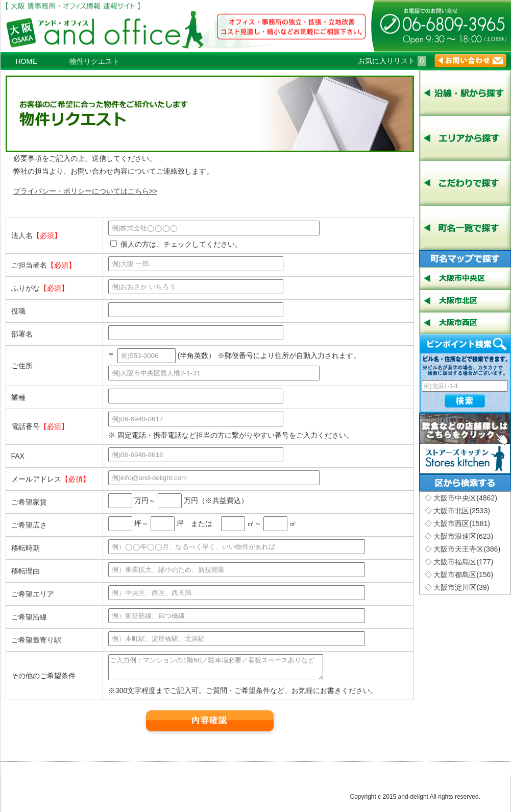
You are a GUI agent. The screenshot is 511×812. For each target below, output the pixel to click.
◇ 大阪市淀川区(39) (457, 587)
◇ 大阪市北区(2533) (457, 511)
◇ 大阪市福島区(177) (459, 562)
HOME (27, 61)
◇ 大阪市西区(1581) (457, 523)
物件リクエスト (94, 61)
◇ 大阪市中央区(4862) (461, 498)
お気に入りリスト (392, 61)
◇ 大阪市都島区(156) (459, 575)
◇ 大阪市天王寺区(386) (463, 549)
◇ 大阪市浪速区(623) (459, 536)
